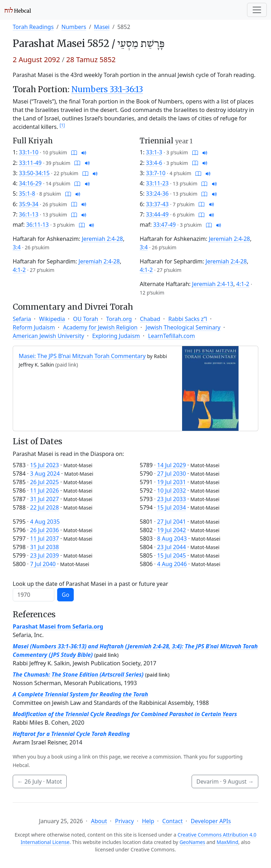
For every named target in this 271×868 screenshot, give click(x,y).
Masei (102, 27)
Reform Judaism (34, 327)
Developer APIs (211, 821)
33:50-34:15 (34, 173)
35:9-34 (29, 204)
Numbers (74, 27)
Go (65, 595)
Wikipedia (52, 319)
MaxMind (228, 842)
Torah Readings (33, 27)
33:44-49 (157, 214)
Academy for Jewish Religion (100, 327)
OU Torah (86, 319)
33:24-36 (157, 194)
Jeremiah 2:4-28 (103, 239)
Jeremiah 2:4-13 (213, 284)
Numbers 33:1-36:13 (107, 89)
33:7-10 (156, 173)
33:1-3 (154, 152)
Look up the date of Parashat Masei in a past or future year (91, 584)
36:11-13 (37, 225)
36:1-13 (29, 214)
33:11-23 (157, 183)
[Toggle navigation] (257, 10)
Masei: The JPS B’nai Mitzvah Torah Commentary (82, 356)
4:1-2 (19, 270)
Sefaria (22, 319)
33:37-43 (157, 204)
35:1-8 (27, 194)
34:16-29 (30, 183)
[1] (62, 125)
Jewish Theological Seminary (183, 327)
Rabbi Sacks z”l (188, 319)
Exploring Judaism (116, 336)
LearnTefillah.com (171, 336)
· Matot (40, 781)
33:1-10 (29, 152)
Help (148, 821)
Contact (173, 821)
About (99, 821)
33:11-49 (30, 163)
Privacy (124, 821)
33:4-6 (154, 163)
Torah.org (119, 319)
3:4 (17, 247)
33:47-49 (164, 225)
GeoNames (192, 842)
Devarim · (225, 781)
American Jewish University (48, 336)
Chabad (150, 319)
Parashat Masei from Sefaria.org (58, 626)
